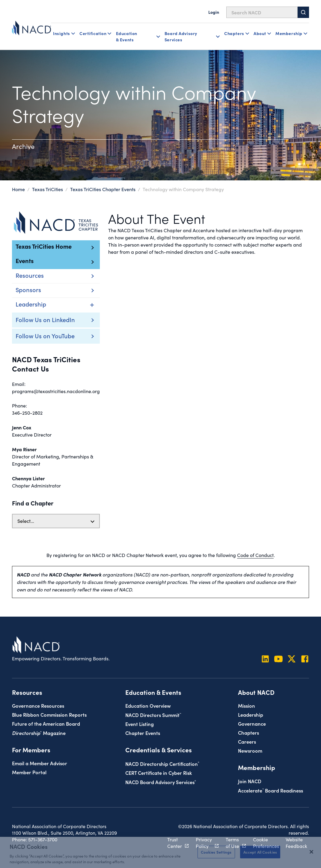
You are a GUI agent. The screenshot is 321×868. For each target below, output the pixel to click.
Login (214, 12)
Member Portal (29, 772)
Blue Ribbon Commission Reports (49, 714)
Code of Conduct (255, 555)
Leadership (251, 714)
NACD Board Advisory (161, 782)
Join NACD (250, 781)
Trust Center (175, 843)
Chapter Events (143, 733)
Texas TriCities (48, 189)
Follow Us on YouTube (45, 336)
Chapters (248, 732)
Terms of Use (232, 843)
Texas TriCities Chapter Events (103, 189)
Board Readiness (270, 790)
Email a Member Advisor (40, 763)
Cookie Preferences (266, 843)
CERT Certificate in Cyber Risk (159, 773)
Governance (252, 723)
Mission (247, 705)
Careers (247, 741)
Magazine (39, 733)
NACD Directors (153, 715)
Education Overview (148, 705)
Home (18, 189)
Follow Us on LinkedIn (45, 319)
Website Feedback (296, 843)
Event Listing (140, 724)
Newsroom (250, 750)
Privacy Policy (204, 843)
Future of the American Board (46, 723)
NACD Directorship (162, 764)
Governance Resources (38, 705)
